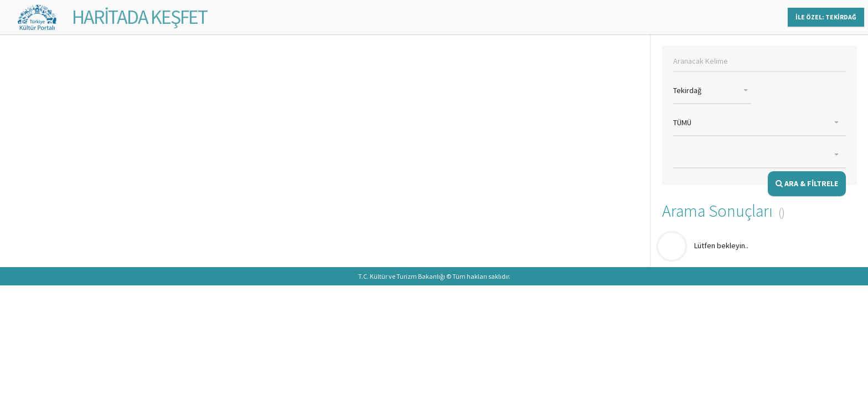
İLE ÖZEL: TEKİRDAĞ (826, 17)
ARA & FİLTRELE (807, 183)
